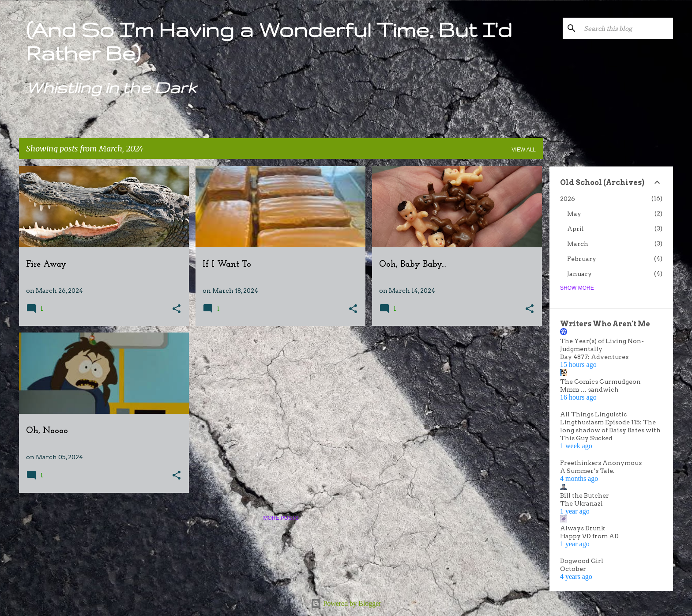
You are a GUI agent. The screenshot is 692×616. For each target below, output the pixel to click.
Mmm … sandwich (589, 389)
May (574, 214)
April (575, 229)
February (582, 259)
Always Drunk (582, 528)
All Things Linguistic (594, 414)
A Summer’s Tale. (587, 471)
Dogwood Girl (582, 561)
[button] (177, 309)
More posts (281, 518)
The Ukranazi (581, 503)
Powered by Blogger (346, 603)
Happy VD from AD (589, 536)
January (579, 274)
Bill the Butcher (585, 495)
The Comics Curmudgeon (600, 382)
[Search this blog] (627, 28)
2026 (568, 199)
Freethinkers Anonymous (601, 463)
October (573, 569)
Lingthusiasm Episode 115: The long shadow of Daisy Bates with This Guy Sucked (610, 430)
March (578, 244)
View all (524, 150)
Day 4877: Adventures (594, 357)
